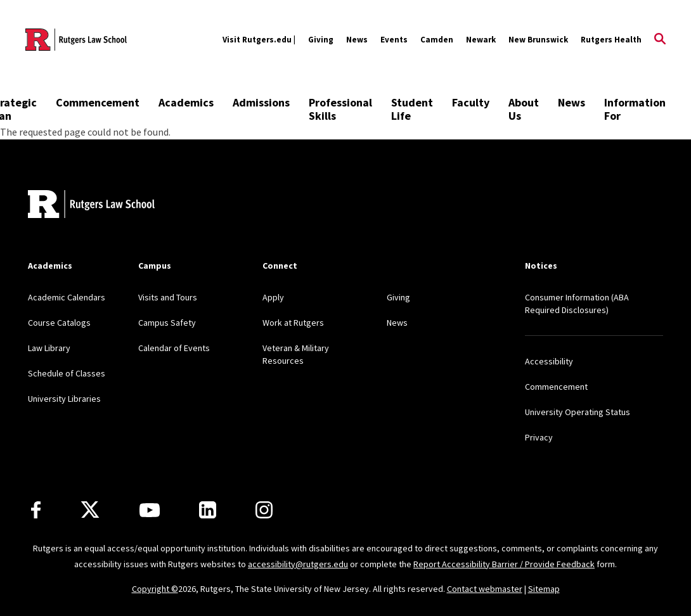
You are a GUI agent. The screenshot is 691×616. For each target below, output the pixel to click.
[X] (90, 510)
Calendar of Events (174, 348)
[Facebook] (36, 510)
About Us (524, 109)
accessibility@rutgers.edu (298, 564)
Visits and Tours (168, 297)
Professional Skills (340, 109)
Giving (321, 40)
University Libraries (64, 399)
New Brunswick (538, 40)
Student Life (412, 109)
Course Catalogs (59, 323)
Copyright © (155, 589)
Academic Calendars (67, 297)
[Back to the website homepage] (76, 40)
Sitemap (544, 589)
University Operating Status (578, 412)
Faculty (471, 102)
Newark (481, 40)
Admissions (261, 102)
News (357, 40)
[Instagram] (264, 510)
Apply (273, 297)
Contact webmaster (485, 589)
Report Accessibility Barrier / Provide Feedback (504, 564)
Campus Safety (167, 323)
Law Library (49, 348)
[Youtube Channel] (150, 510)
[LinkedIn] (208, 510)
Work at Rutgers (293, 323)
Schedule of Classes (67, 373)
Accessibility (549, 361)
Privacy (539, 437)
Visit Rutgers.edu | (259, 40)
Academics (186, 102)
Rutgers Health (611, 40)
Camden (437, 40)
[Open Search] (660, 40)
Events (394, 40)
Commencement (98, 102)
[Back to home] (91, 206)
